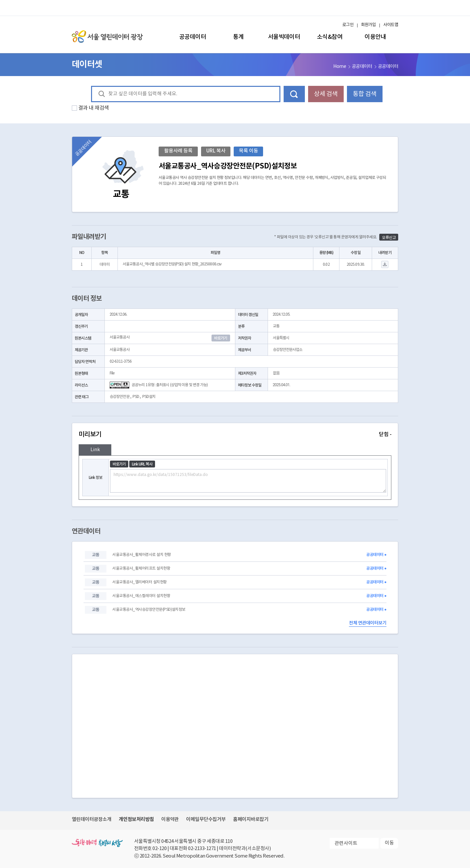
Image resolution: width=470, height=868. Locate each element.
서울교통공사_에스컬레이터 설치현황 (141, 596)
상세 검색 (326, 94)
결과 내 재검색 (94, 108)
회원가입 (368, 25)
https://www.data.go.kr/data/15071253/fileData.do (248, 481)
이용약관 (170, 820)
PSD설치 (149, 397)
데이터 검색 (294, 94)
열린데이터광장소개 (92, 820)
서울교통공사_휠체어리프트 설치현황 (141, 568)
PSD (136, 397)
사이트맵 (391, 25)
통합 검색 (365, 94)
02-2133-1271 (202, 849)
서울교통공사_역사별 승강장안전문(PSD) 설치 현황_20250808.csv (172, 264)
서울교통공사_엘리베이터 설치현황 (139, 582)
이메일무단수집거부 (206, 820)
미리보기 (235, 434)
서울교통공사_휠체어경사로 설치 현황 (141, 555)
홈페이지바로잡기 (251, 820)
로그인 (348, 25)
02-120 (159, 849)
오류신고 (389, 238)
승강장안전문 (120, 397)
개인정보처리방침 (136, 819)
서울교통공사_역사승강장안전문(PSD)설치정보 (149, 610)
